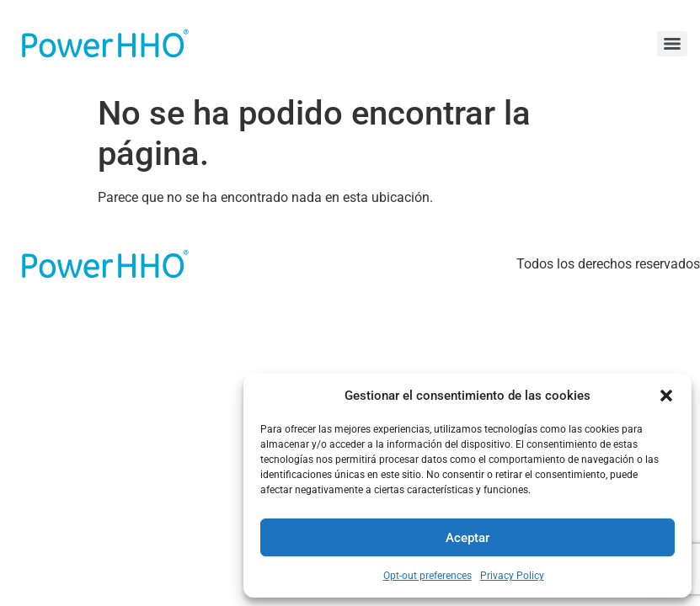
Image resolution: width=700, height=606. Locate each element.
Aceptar (468, 538)
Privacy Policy (512, 576)
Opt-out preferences (427, 576)
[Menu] (672, 44)
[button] (666, 396)
